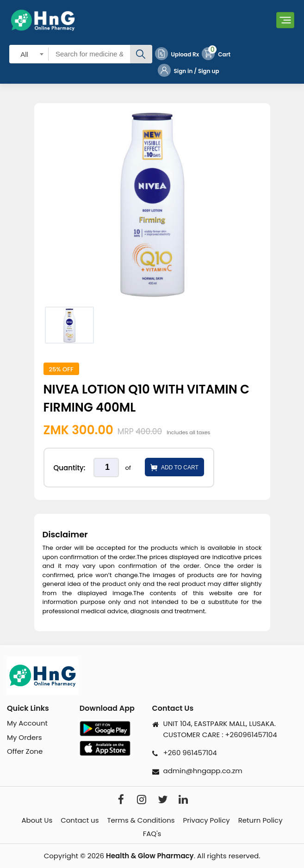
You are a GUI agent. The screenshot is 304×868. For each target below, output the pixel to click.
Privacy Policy (207, 820)
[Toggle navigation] (285, 20)
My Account (27, 723)
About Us (37, 820)
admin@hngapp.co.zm (203, 771)
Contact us (80, 820)
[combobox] (29, 54)
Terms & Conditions (141, 820)
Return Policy (261, 820)
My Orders (25, 737)
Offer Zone (25, 751)
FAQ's (152, 834)
